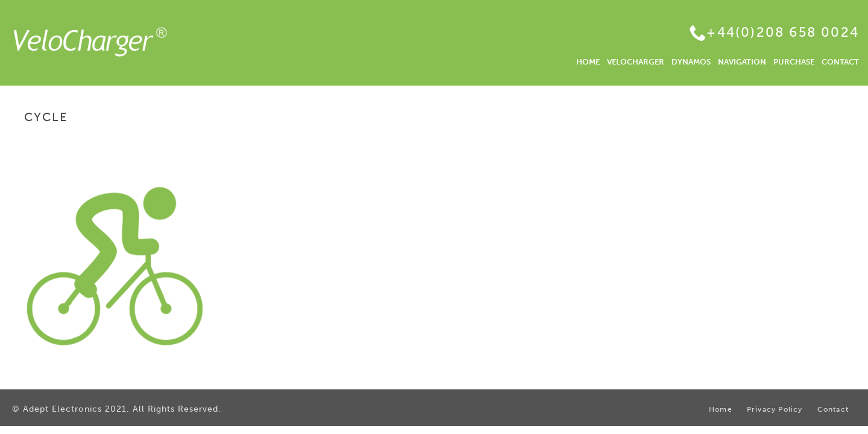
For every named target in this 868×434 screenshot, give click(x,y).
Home (770, 143)
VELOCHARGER (636, 62)
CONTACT (840, 62)
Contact (833, 410)
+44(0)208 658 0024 (783, 32)
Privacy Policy (775, 410)
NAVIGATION (742, 62)
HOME (588, 62)
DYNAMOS (691, 62)
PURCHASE (794, 62)
